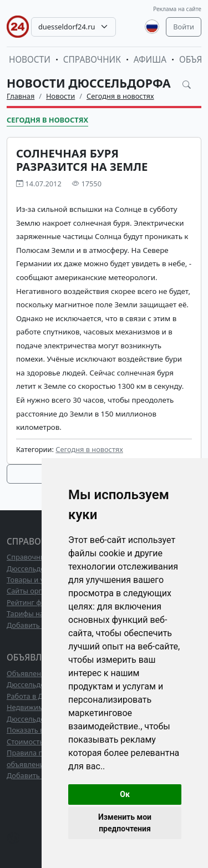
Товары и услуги (35, 580)
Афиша (150, 60)
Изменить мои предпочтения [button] (125, 823)
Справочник (92, 60)
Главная (21, 96)
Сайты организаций (41, 591)
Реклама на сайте (177, 9)
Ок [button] (125, 794)
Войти (184, 27)
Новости (30, 60)
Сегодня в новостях (120, 96)
